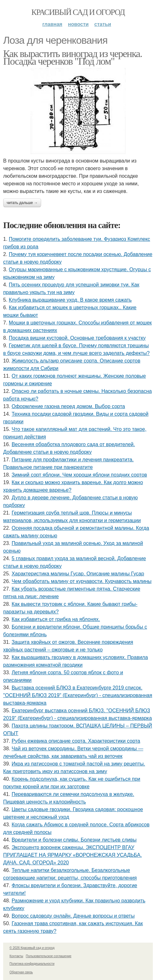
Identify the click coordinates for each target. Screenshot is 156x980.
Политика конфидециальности (32, 964)
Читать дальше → (22, 203)
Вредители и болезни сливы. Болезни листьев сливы (74, 840)
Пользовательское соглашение (49, 956)
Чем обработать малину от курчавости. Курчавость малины (82, 581)
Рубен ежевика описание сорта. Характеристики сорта (76, 741)
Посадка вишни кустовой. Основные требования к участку (77, 338)
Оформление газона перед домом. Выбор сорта (68, 406)
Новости (78, 24)
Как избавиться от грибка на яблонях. (56, 619)
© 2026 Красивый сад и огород (32, 948)
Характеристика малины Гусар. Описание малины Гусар (78, 574)
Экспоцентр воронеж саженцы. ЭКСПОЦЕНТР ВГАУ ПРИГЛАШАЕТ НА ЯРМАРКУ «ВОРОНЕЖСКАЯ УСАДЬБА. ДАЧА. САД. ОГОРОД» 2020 (72, 855)
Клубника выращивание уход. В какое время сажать (70, 300)
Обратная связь (21, 972)
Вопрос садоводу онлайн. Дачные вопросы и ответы (73, 916)
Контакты (16, 956)
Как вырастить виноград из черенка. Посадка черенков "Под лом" (73, 57)
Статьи (103, 24)
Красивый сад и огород (78, 12)
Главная (52, 24)
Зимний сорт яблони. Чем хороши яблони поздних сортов (79, 475)
